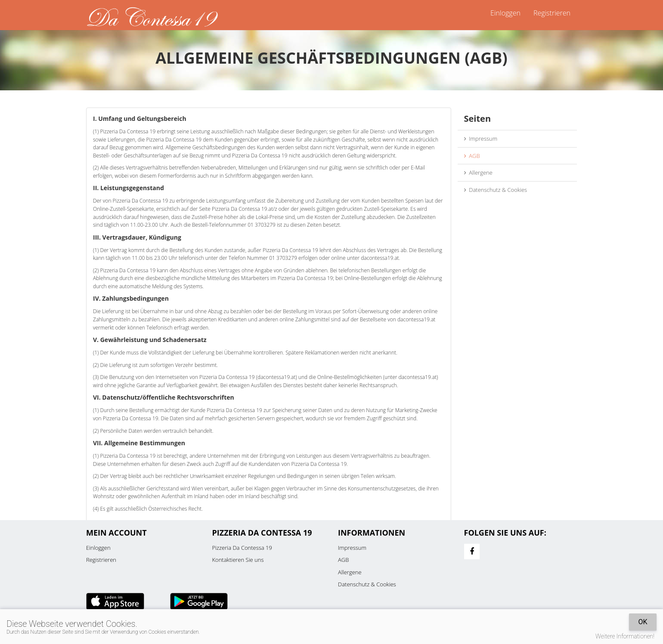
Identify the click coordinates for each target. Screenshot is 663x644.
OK (643, 622)
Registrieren (552, 13)
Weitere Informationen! (625, 636)
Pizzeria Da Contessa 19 (242, 548)
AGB (472, 156)
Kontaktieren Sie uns (238, 560)
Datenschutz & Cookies (496, 190)
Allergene (478, 173)
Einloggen (505, 13)
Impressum (481, 139)
